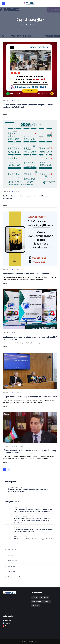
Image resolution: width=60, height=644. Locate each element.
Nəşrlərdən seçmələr (14, 577)
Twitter (6, 623)
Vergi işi (10, 555)
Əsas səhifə (24, 25)
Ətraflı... (5, 114)
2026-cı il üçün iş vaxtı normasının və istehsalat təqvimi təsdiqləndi (25, 197)
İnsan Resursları (37, 601)
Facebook (7, 620)
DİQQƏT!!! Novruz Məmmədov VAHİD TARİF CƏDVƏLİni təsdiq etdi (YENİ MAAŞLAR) (29, 452)
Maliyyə (47, 601)
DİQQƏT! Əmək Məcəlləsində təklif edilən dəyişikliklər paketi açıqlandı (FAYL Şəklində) (28, 106)
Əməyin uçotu (12, 561)
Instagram (7, 626)
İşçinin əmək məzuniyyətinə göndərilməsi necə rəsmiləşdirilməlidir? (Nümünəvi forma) (30, 338)
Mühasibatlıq (12, 572)
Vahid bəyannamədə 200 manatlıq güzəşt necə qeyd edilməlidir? (33, 539)
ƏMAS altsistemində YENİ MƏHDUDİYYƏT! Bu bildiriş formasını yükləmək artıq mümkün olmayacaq (33, 531)
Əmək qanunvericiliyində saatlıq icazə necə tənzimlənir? (26, 273)
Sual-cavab (11, 566)
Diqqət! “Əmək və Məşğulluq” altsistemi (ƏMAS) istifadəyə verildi (30, 396)
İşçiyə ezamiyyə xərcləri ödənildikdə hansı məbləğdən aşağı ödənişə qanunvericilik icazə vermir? (28, 490)
